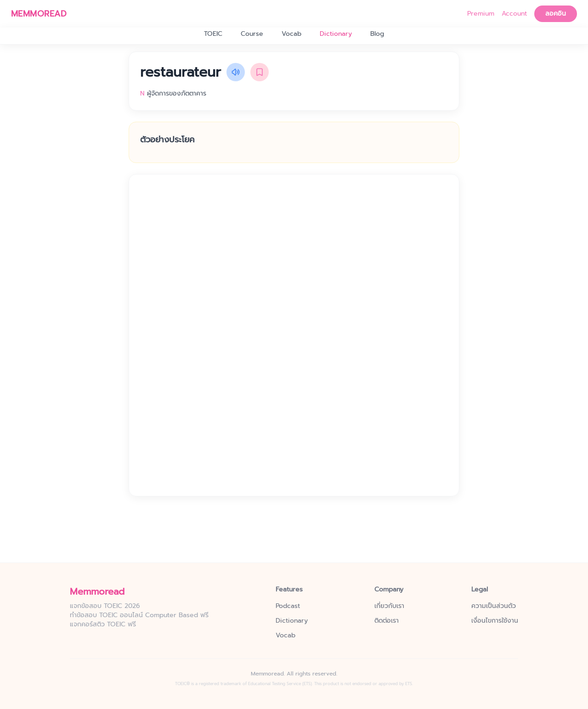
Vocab (291, 34)
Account (514, 14)
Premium (481, 14)
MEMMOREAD (39, 14)
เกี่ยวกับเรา (389, 606)
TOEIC (213, 34)
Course (252, 34)
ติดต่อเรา (387, 621)
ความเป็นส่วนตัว (494, 606)
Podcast (288, 606)
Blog (377, 34)
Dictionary (336, 34)
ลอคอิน (556, 14)
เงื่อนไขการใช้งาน (495, 621)
